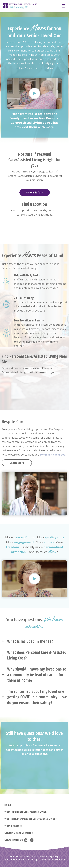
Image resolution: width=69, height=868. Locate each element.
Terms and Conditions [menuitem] (14, 860)
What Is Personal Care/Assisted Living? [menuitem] (26, 812)
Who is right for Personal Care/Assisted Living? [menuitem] (30, 819)
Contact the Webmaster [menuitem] (54, 860)
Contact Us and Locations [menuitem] (19, 833)
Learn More (17, 463)
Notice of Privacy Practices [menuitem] (23, 857)
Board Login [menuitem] (33, 860)
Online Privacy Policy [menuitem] (49, 857)
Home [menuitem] (8, 805)
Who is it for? (35, 193)
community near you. (53, 455)
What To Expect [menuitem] (13, 826)
